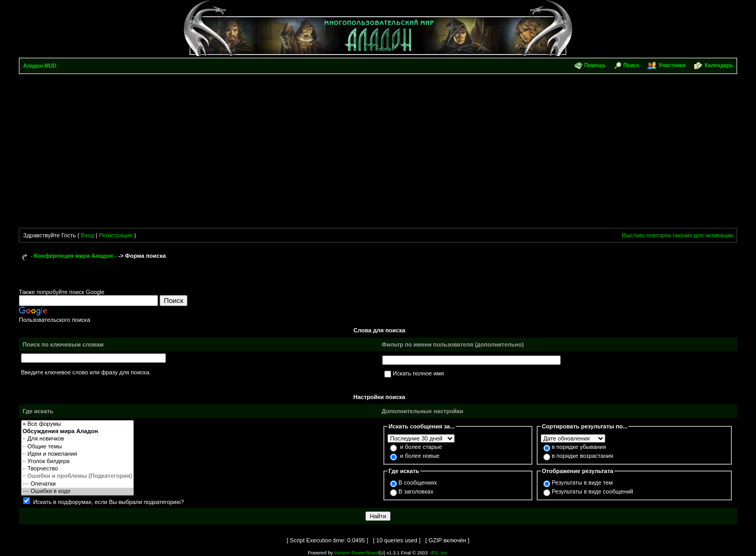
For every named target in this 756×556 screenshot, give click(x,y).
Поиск (631, 65)
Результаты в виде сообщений (592, 491)
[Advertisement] (378, 153)
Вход (87, 235)
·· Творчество (77, 469)
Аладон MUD (40, 66)
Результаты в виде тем (582, 482)
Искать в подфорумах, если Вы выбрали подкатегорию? (108, 502)
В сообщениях (418, 482)
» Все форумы (77, 424)
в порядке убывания (579, 447)
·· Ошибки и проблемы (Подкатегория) (77, 476)
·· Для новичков (77, 439)
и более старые (421, 447)
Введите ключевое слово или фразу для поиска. (86, 372)
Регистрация (115, 235)
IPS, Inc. (439, 553)
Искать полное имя (418, 373)
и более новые (420, 456)
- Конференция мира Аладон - (73, 256)
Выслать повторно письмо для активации (677, 235)
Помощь (595, 65)
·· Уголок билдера (77, 461)
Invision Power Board (356, 553)
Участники (672, 65)
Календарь (719, 65)
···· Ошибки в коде (77, 491)
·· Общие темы (77, 447)
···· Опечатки (77, 484)
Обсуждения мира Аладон (77, 432)
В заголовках (416, 491)
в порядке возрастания (582, 456)
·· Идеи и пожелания (77, 454)
